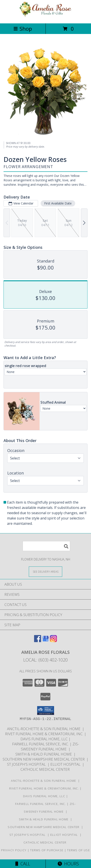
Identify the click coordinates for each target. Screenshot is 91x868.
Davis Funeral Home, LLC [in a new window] (45, 739)
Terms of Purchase (47, 850)
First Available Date (58, 203)
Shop (23, 29)
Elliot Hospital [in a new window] (66, 764)
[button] (46, 711)
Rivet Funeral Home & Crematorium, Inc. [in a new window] (45, 734)
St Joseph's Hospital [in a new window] (27, 764)
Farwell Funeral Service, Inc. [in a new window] (41, 744)
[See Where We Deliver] (45, 571)
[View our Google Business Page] (45, 641)
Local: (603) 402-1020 (45, 660)
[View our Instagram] (53, 641)
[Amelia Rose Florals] (45, 17)
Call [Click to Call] (23, 864)
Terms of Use (78, 850)
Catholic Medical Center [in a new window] (45, 769)
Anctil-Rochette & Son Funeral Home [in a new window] (45, 729)
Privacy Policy (14, 850)
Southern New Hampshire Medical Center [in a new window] (45, 759)
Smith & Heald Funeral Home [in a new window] (45, 754)
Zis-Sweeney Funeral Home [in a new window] (50, 746)
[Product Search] (46, 546)
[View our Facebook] (38, 641)
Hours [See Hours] (68, 864)
